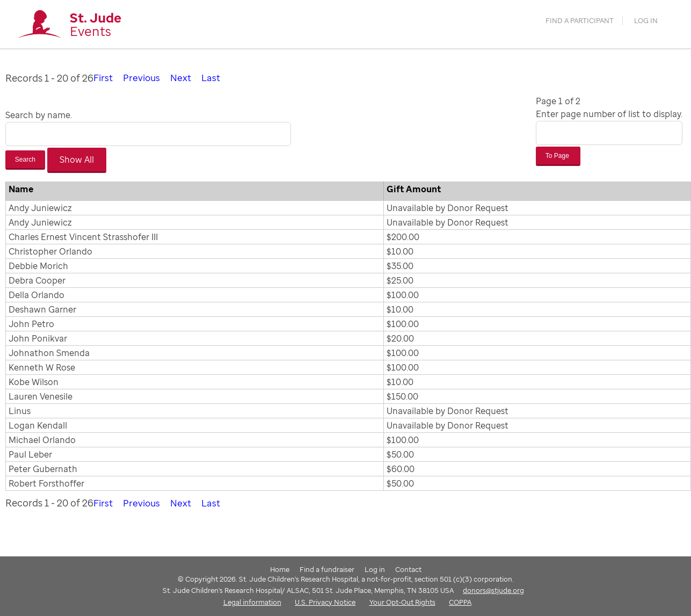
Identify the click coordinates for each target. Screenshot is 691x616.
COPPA (460, 601)
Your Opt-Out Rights (402, 601)
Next (184, 77)
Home (280, 568)
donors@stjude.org (493, 590)
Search (25, 159)
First (104, 77)
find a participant (580, 22)
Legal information (252, 601)
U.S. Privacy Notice (325, 601)
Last (214, 77)
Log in (645, 22)
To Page (558, 155)
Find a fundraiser (327, 568)
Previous (143, 77)
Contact (408, 568)
